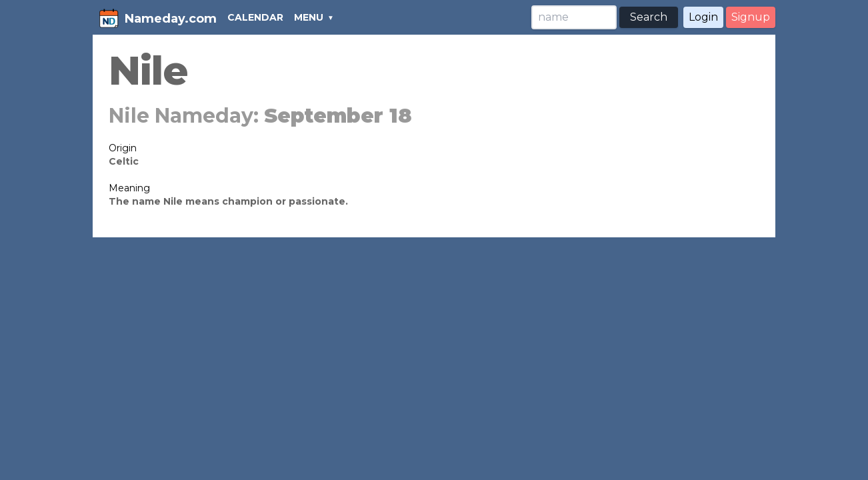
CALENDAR (255, 17)
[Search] (574, 17)
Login (703, 17)
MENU (309, 17)
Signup (751, 17)
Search (649, 17)
